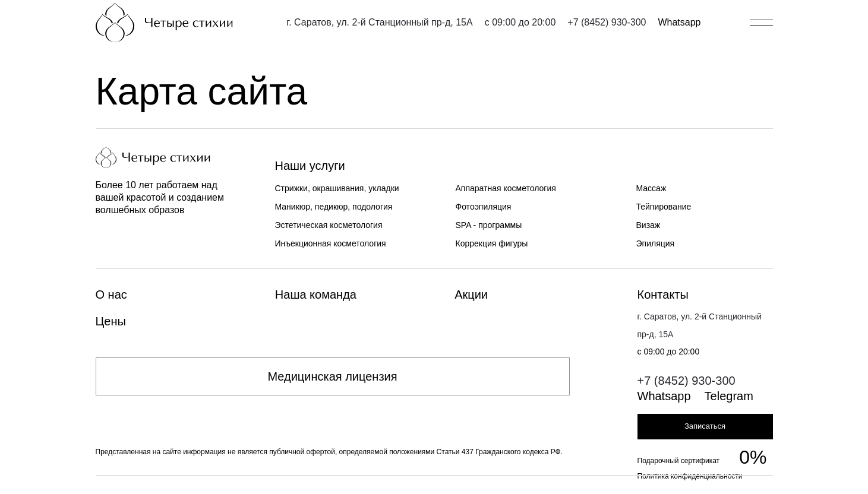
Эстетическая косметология (329, 225)
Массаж (651, 188)
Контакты (663, 294)
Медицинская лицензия (332, 376)
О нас (111, 294)
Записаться (705, 426)
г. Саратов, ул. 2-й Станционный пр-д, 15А (379, 22)
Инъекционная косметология (331, 243)
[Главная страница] (164, 23)
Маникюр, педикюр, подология (334, 207)
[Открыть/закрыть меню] (761, 23)
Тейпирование (664, 207)
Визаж (648, 225)
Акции (471, 294)
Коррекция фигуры (492, 243)
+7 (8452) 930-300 (607, 22)
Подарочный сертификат (679, 461)
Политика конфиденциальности (690, 476)
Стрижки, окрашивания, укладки (337, 188)
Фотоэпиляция (484, 207)
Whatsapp (679, 22)
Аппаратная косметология (506, 188)
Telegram (729, 396)
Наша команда (316, 294)
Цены (111, 321)
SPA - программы (489, 225)
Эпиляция (656, 243)
